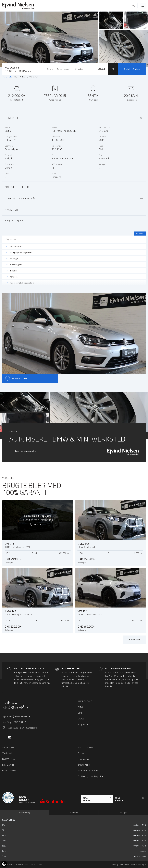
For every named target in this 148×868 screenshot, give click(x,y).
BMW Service (9, 759)
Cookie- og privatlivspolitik (90, 776)
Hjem (16, 77)
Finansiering (83, 759)
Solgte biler (83, 724)
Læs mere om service (26, 451)
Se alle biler (8, 77)
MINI (80, 713)
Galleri (50, 69)
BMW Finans (84, 765)
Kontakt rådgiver (132, 69)
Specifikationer (64, 69)
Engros (81, 719)
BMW (80, 707)
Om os (81, 753)
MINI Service (8, 765)
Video (79, 69)
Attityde (143, 864)
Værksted (7, 753)
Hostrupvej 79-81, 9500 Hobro (22, 728)
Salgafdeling (25, 813)
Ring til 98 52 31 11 (17, 722)
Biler (24, 77)
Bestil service (9, 770)
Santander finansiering (88, 770)
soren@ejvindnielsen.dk (18, 716)
